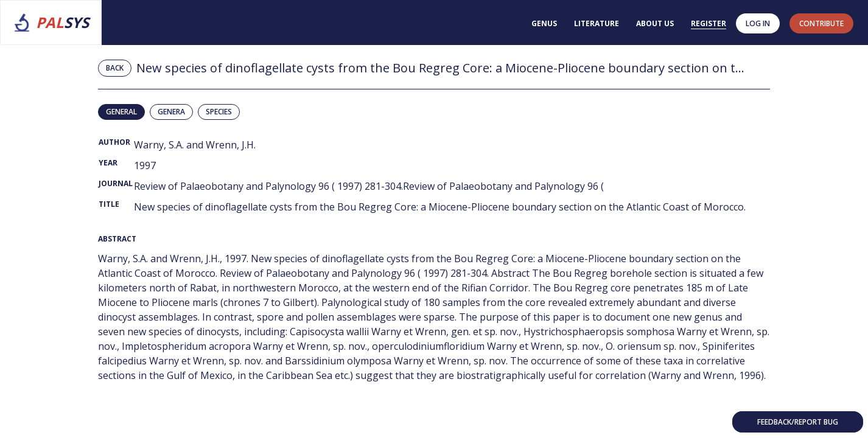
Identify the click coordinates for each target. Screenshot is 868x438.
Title (109, 204)
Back (115, 68)
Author (114, 142)
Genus (544, 23)
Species (219, 112)
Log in (758, 23)
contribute (821, 23)
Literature (597, 23)
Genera (171, 112)
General (121, 112)
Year (108, 163)
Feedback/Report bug (798, 422)
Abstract (117, 239)
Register (709, 23)
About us (655, 23)
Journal (116, 183)
